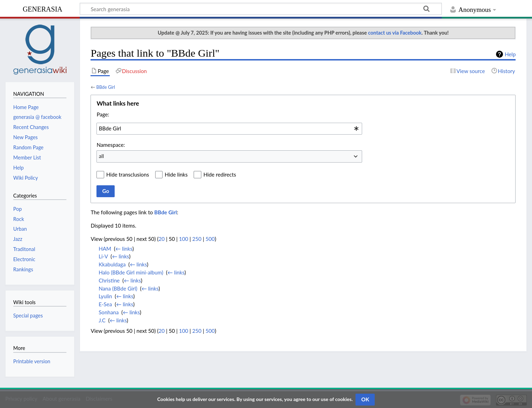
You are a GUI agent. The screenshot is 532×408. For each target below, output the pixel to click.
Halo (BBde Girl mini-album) (131, 272)
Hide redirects (220, 174)
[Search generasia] (261, 9)
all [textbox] (102, 156)
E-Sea (105, 304)
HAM (105, 249)
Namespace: (111, 145)
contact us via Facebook (395, 33)
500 (210, 239)
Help (510, 54)
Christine (109, 280)
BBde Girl (106, 87)
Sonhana (109, 312)
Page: (103, 114)
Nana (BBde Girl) (118, 288)
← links (124, 249)
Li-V (103, 256)
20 (161, 239)
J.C (102, 320)
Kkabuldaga (112, 264)
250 (197, 239)
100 (184, 239)
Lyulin (105, 296)
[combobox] (229, 129)
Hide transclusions (128, 174)
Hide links (176, 174)
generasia (42, 8)
